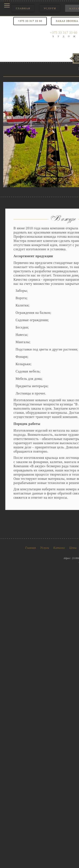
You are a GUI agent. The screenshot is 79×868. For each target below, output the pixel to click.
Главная (23, 8)
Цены (73, 548)
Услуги (50, 8)
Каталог (59, 548)
